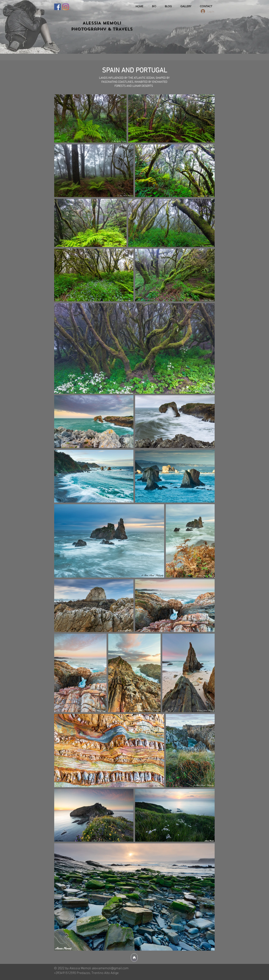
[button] (186, 6)
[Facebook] (57, 7)
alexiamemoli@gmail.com (110, 968)
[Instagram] (66, 7)
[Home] (134, 958)
